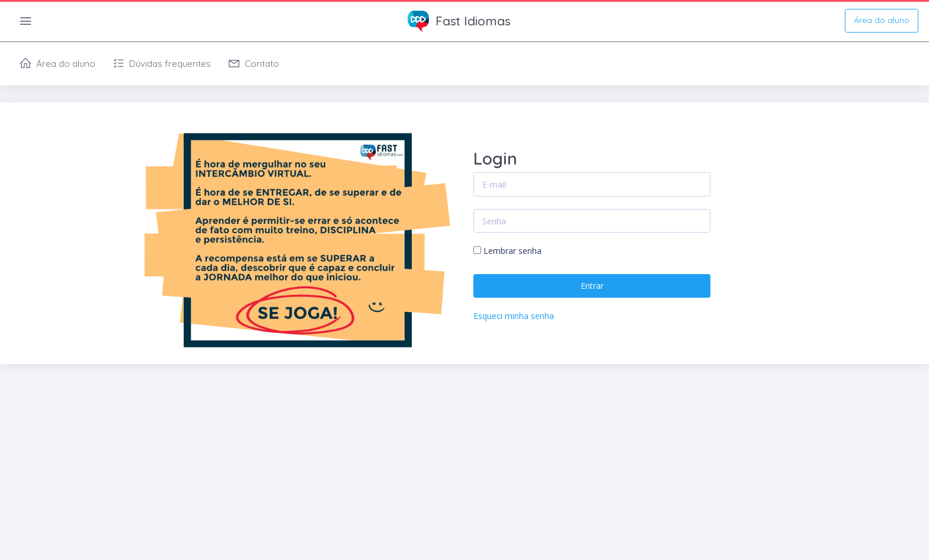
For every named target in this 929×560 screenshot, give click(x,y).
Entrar (592, 286)
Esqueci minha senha (514, 316)
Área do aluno (882, 20)
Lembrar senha (512, 251)
